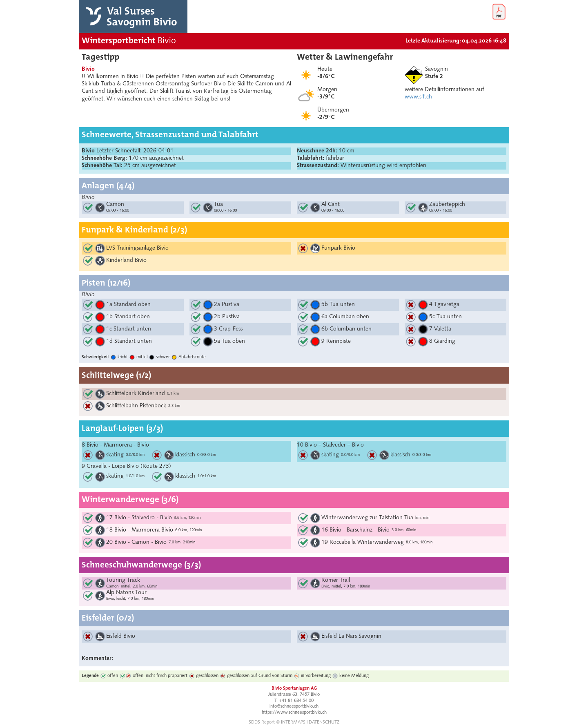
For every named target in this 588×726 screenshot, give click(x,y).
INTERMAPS (293, 723)
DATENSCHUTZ (324, 723)
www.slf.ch (418, 97)
